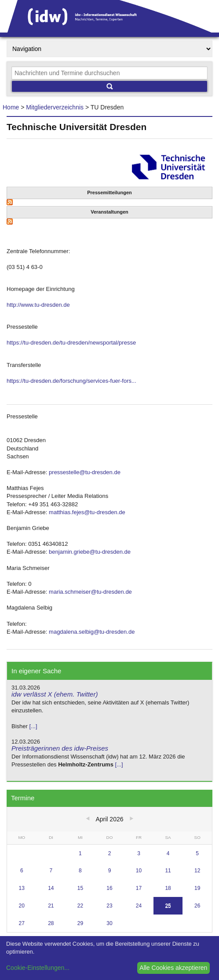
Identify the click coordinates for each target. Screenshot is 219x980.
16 (109, 888)
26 (197, 906)
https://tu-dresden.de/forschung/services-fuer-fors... (71, 381)
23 (109, 906)
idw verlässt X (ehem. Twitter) (55, 694)
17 (139, 888)
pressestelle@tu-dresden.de (85, 472)
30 (109, 923)
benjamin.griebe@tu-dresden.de (90, 552)
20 (22, 906)
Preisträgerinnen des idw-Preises (60, 748)
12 (197, 871)
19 (197, 888)
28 (51, 923)
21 (51, 906)
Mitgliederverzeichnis (55, 107)
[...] (33, 726)
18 (168, 888)
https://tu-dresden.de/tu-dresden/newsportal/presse (71, 343)
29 (80, 923)
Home (11, 107)
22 (80, 906)
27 (22, 923)
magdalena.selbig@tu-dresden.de (92, 632)
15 (80, 888)
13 (22, 888)
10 (139, 871)
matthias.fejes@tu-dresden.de (87, 512)
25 (168, 906)
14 (51, 888)
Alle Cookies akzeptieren (173, 968)
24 (139, 906)
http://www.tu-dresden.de (38, 305)
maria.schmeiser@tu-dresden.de (90, 592)
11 (168, 871)
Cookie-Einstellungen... (38, 968)
